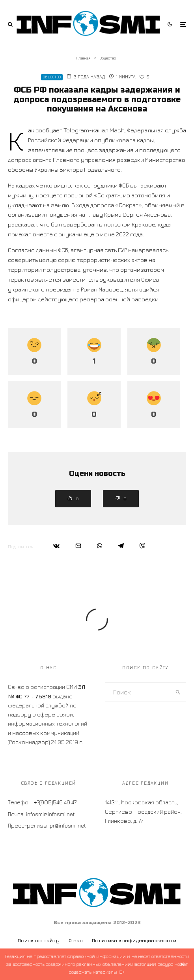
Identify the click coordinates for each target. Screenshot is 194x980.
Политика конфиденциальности (134, 940)
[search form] (138, 692)
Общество (52, 77)
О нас (76, 940)
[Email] (78, 546)
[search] (178, 692)
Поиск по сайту (39, 940)
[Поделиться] (56, 546)
